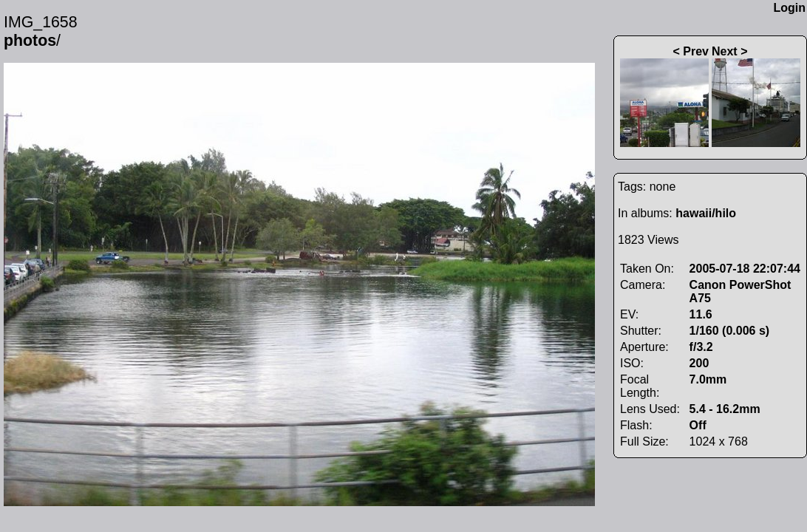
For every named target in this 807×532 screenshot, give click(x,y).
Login (789, 8)
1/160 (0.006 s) (730, 331)
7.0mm (708, 379)
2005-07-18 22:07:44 (745, 269)
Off (698, 425)
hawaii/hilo (706, 213)
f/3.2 (701, 347)
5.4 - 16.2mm (725, 409)
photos (30, 41)
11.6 (701, 314)
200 (699, 363)
